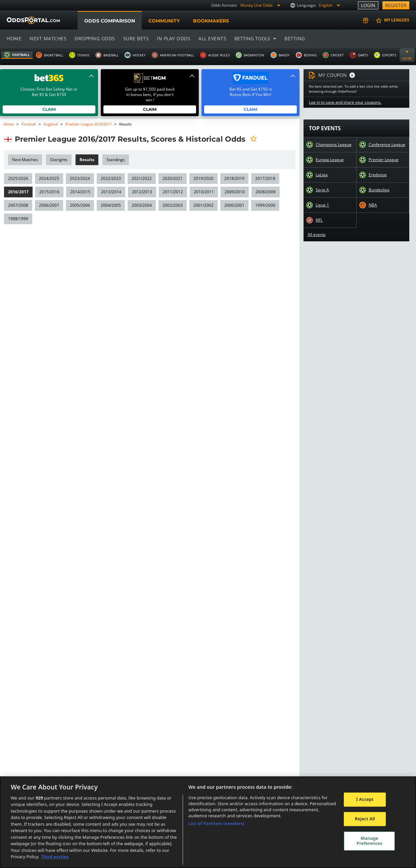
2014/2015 (79, 192)
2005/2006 (79, 205)
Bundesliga (379, 190)
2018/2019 (233, 178)
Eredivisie (378, 175)
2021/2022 (141, 178)
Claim (49, 109)
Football (29, 124)
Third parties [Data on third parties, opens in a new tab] (55, 857)
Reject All (365, 819)
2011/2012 (171, 192)
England (50, 124)
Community (164, 21)
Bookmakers (211, 21)
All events (210, 38)
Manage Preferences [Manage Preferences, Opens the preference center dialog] (369, 841)
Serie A (322, 190)
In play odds (172, 38)
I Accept (365, 800)
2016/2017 (18, 192)
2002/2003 (171, 205)
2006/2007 (49, 205)
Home (14, 38)
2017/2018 (263, 178)
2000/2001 (233, 205)
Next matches (48, 38)
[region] (208, 822)
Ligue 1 (322, 205)
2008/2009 (263, 192)
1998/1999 (18, 219)
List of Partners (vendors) (216, 823)
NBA (373, 205)
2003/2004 (141, 205)
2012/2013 (141, 192)
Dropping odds (94, 38)
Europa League (330, 160)
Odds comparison (109, 21)
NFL (319, 220)
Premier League (383, 160)
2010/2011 (202, 192)
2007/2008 (18, 205)
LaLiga (321, 175)
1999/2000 (263, 205)
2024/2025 (49, 178)
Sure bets (134, 38)
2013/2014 (110, 192)
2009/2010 (233, 192)
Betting (291, 38)
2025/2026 (18, 178)
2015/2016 (49, 192)
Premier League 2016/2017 (89, 124)
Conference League (387, 145)
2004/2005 (110, 205)
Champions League (334, 145)
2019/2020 (202, 178)
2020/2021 (171, 178)
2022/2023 (110, 178)
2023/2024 (79, 178)
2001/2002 (202, 205)
